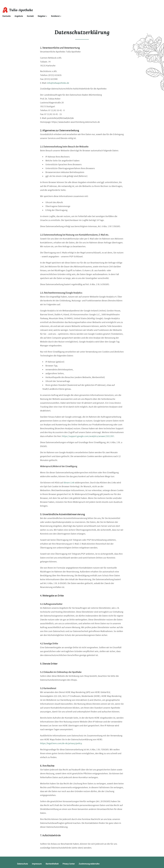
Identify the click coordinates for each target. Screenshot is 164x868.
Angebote (19, 16)
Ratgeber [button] (42, 16)
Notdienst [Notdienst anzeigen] (56, 16)
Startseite (6, 16)
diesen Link (69, 483)
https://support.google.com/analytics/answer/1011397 (88, 436)
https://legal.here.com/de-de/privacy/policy (61, 743)
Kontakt (30, 16)
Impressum (37, 864)
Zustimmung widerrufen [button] (89, 864)
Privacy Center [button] (69, 864)
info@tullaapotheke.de (58, 83)
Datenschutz (22, 864)
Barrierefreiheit (52, 864)
